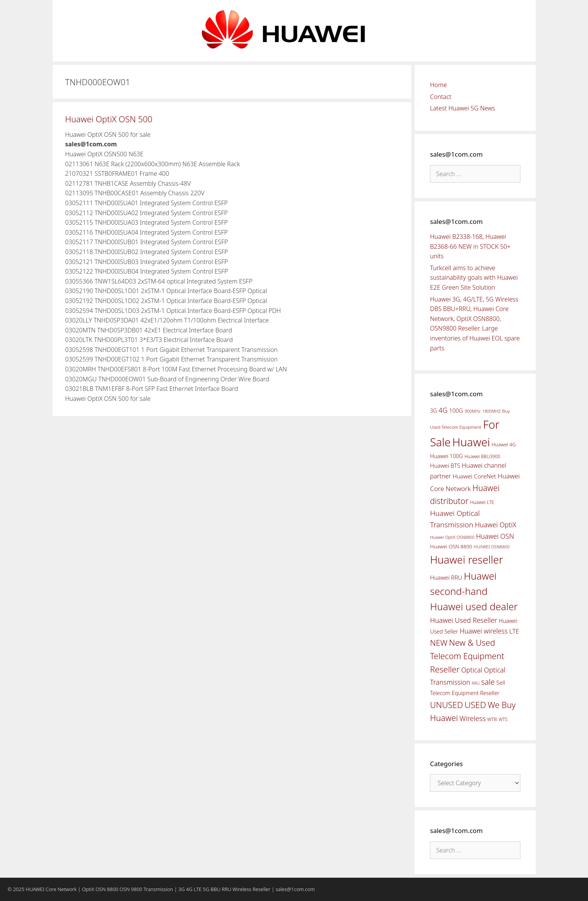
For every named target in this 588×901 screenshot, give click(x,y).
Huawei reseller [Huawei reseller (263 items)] (466, 560)
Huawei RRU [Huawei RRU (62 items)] (446, 577)
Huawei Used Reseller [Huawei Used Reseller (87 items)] (464, 620)
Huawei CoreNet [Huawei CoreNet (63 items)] (475, 476)
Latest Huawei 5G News (463, 108)
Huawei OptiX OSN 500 (109, 119)
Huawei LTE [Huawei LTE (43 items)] (482, 502)
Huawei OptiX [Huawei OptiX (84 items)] (496, 525)
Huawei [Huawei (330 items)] (471, 442)
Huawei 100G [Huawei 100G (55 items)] (446, 456)
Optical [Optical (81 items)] (472, 670)
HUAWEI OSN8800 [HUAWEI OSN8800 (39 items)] (492, 547)
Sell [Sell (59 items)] (501, 682)
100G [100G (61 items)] (456, 410)
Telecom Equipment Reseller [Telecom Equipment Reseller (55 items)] (465, 693)
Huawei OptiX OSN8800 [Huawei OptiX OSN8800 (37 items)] (452, 537)
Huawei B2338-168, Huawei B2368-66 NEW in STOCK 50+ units (470, 246)
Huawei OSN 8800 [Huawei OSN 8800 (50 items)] (451, 546)
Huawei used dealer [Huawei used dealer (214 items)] (474, 607)
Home (438, 85)
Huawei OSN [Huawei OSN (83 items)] (495, 536)
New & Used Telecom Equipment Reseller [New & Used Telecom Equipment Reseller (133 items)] (467, 656)
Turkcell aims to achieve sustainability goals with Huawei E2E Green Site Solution (474, 278)
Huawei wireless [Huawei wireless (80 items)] (484, 631)
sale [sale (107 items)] (488, 682)
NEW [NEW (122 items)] (439, 643)
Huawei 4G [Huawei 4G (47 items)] (504, 444)
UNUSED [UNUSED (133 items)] (446, 705)
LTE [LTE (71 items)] (514, 631)
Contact (441, 97)
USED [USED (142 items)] (475, 705)
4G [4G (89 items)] (443, 410)
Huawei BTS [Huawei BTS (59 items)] (445, 465)
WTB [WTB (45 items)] (492, 719)
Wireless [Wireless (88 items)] (472, 718)
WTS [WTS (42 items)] (503, 719)
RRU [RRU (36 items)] (476, 683)
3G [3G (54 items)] (433, 411)
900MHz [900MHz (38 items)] (473, 411)
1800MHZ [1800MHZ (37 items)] (491, 411)
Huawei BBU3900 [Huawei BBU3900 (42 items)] (482, 456)
